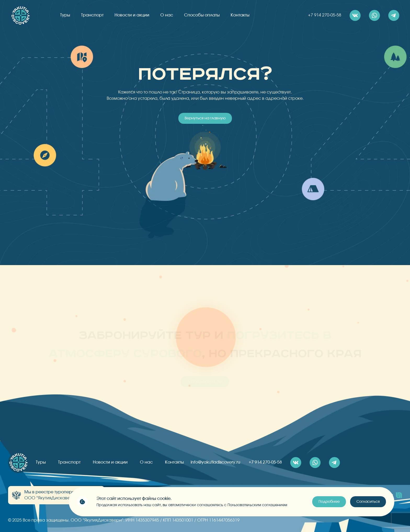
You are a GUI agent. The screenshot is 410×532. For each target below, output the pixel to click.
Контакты (240, 15)
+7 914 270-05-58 (325, 15)
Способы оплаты (202, 15)
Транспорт (92, 15)
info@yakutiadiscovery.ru (215, 462)
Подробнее (329, 502)
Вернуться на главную (205, 118)
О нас (167, 15)
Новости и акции (132, 15)
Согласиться (368, 502)
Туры (65, 15)
